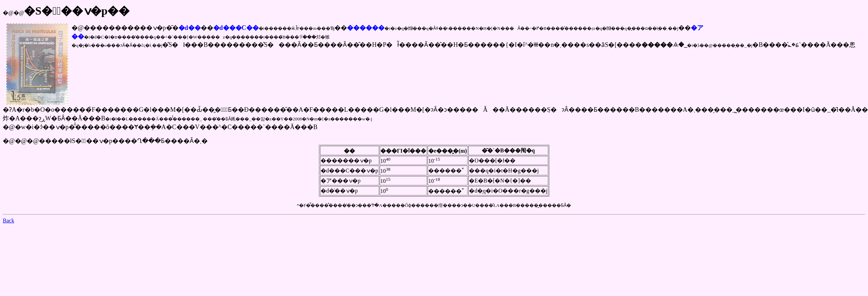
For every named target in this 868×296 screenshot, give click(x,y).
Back (9, 221)
